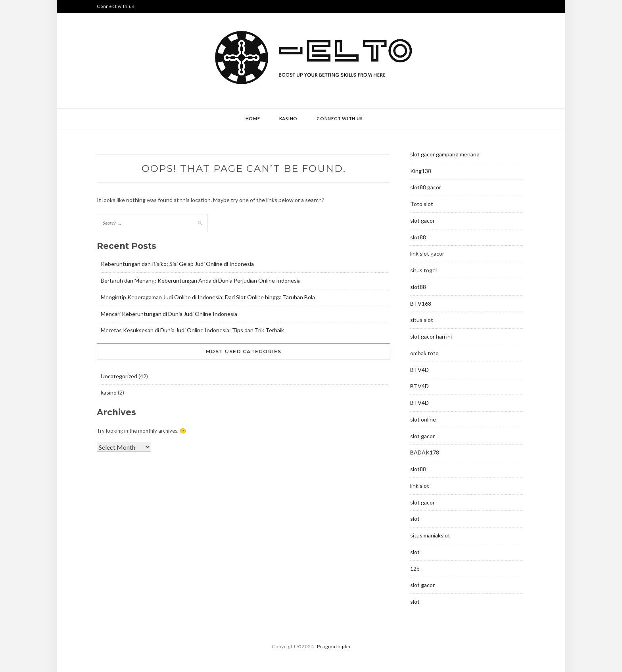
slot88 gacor (426, 187)
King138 (421, 171)
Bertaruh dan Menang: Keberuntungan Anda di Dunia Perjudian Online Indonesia (201, 280)
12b (415, 569)
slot (415, 519)
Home (253, 118)
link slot (420, 486)
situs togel (423, 270)
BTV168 (421, 303)
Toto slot (422, 204)
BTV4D (419, 370)
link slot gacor (427, 253)
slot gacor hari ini (431, 336)
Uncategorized (119, 376)
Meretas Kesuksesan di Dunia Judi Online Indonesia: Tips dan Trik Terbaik (192, 330)
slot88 (418, 237)
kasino (289, 118)
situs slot (422, 320)
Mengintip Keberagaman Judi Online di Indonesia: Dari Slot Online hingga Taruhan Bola (208, 297)
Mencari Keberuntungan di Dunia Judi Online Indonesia (169, 314)
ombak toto (424, 353)
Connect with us (116, 6)
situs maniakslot (430, 535)
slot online (423, 419)
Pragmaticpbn (334, 646)
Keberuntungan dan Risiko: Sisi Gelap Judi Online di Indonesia (177, 264)
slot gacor (422, 220)
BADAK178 (425, 452)
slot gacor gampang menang (445, 154)
